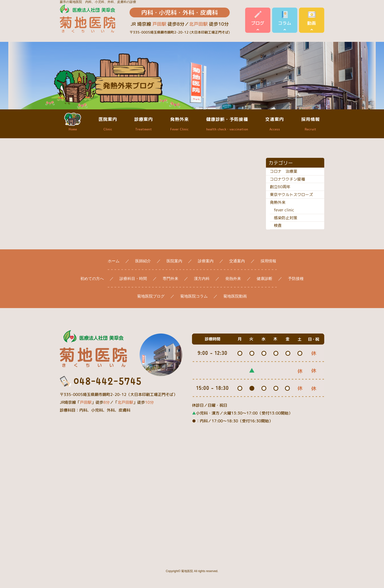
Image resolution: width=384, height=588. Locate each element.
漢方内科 (202, 279)
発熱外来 (180, 124)
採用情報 (311, 124)
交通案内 (275, 124)
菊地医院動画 (235, 296)
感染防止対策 (286, 218)
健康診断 (264, 279)
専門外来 (170, 279)
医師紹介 (143, 261)
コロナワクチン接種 (288, 179)
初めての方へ (92, 279)
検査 (278, 225)
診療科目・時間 (133, 279)
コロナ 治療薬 (284, 171)
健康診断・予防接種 (227, 124)
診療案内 (144, 124)
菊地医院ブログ (151, 296)
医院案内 (108, 124)
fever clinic (284, 210)
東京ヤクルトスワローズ (291, 195)
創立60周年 (280, 187)
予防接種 (296, 279)
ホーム (114, 261)
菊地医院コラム (194, 296)
